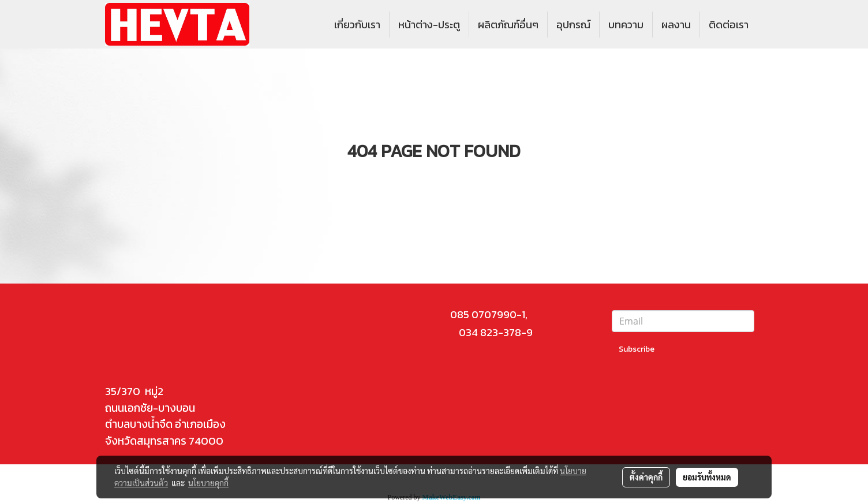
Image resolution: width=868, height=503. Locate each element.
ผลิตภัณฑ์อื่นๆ (508, 25)
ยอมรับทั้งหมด (707, 477)
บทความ (626, 25)
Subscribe (637, 349)
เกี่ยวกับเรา (357, 25)
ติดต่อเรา (729, 25)
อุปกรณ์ (573, 25)
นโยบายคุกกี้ (208, 483)
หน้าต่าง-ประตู (429, 25)
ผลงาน (676, 25)
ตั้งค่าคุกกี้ (646, 477)
